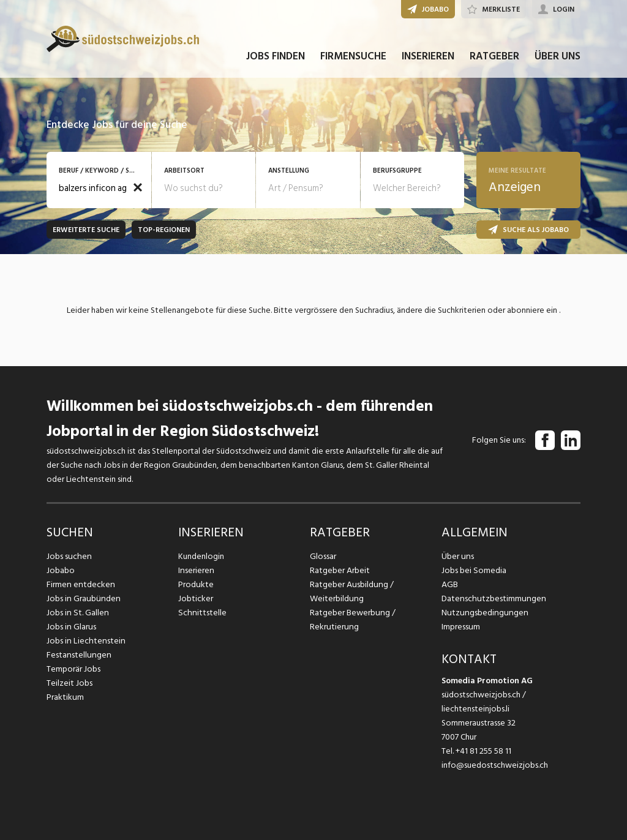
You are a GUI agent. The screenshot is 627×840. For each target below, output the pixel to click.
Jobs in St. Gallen (77, 613)
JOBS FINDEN (276, 60)
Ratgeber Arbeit (340, 570)
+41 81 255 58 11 (483, 751)
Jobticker (196, 598)
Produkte (196, 584)
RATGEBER (494, 60)
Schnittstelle (201, 613)
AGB (450, 584)
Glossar (323, 556)
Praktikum (65, 697)
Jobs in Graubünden (82, 598)
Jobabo (61, 570)
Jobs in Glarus (71, 627)
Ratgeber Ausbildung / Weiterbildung (351, 591)
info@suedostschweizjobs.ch (495, 765)
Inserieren (196, 570)
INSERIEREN (428, 60)
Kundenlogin (201, 556)
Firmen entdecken (80, 584)
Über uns (457, 556)
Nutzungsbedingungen (483, 613)
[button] (138, 187)
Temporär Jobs (73, 669)
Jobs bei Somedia (474, 570)
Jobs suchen (68, 556)
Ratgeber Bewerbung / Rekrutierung (352, 620)
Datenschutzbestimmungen (492, 598)
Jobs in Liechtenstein (84, 641)
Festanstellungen (78, 655)
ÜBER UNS (558, 60)
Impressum (460, 627)
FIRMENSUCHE (353, 60)
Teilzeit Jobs (69, 683)
